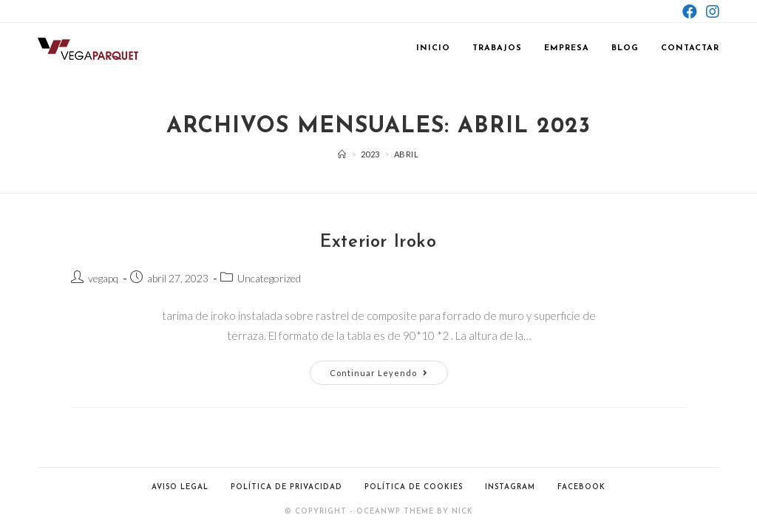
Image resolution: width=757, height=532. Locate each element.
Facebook (581, 487)
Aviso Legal (180, 487)
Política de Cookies (414, 487)
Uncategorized (269, 278)
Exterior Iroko (378, 242)
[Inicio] (342, 154)
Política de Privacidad (286, 487)
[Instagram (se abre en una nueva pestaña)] (710, 11)
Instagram (510, 487)
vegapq (103, 278)
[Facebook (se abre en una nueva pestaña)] (690, 11)
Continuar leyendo (389, 376)
